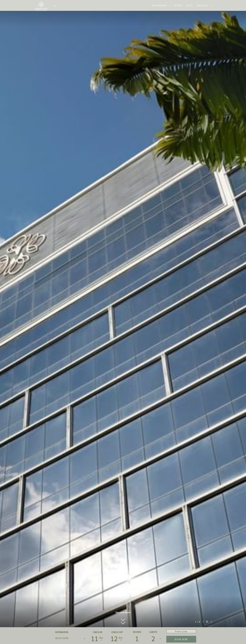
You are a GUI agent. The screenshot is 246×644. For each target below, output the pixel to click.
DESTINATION (62, 632)
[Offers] (178, 5)
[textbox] (68, 638)
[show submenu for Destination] (170, 5)
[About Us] (202, 5)
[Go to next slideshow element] (211, 622)
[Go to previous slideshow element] (203, 622)
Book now (181, 639)
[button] (123, 616)
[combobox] (70, 639)
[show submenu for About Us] (211, 5)
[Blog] (189, 5)
